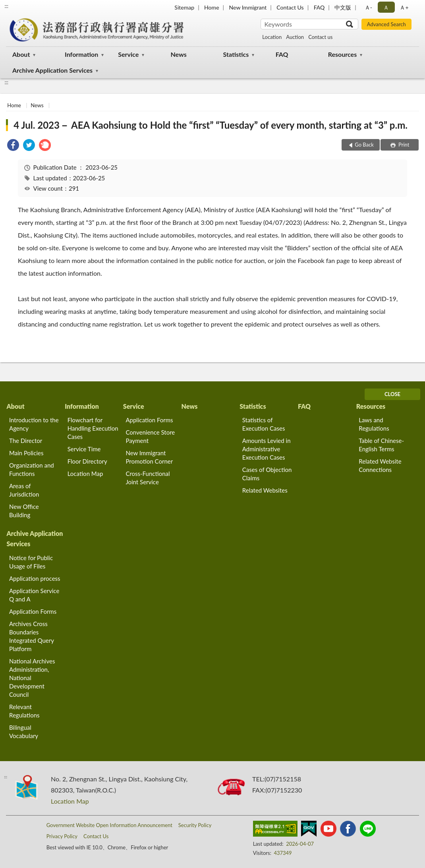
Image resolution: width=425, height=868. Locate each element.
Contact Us (290, 7)
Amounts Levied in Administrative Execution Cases (267, 449)
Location (272, 37)
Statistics (236, 54)
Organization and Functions (32, 469)
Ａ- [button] (368, 7)
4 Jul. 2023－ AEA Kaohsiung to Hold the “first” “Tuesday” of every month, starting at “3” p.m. (211, 125)
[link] (13, 146)
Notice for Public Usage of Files (31, 562)
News (178, 54)
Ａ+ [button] (404, 7)
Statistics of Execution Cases (264, 424)
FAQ (319, 7)
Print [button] (403, 145)
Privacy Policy (62, 836)
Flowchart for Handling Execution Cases (93, 428)
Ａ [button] (386, 7)
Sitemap (184, 7)
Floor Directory (87, 461)
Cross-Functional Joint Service (148, 478)
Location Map (85, 474)
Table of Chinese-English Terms (381, 445)
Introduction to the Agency (34, 424)
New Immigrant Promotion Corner (149, 457)
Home (212, 7)
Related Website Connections (380, 465)
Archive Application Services (52, 70)
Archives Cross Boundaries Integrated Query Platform (32, 636)
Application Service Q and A (34, 595)
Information (81, 54)
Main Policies (26, 453)
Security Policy (195, 825)
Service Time (84, 449)
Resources (342, 54)
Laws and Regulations (374, 424)
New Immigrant (248, 7)
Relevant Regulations (24, 711)
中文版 (343, 7)
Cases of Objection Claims (267, 474)
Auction (295, 37)
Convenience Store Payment (150, 436)
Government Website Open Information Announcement (109, 825)
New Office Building (24, 511)
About (21, 54)
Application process (35, 578)
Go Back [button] (364, 145)
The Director (26, 441)
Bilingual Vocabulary (24, 732)
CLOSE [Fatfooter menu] (392, 394)
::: (6, 6)
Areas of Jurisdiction (24, 490)
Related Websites (265, 490)
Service (128, 54)
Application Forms (149, 420)
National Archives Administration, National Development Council (32, 678)
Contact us (320, 37)
